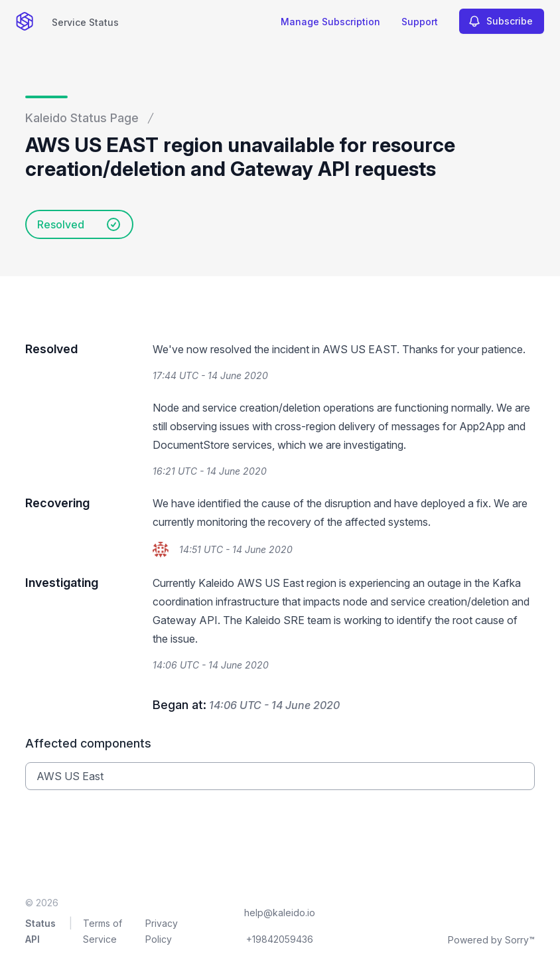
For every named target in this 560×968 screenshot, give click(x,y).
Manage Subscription (330, 22)
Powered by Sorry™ (491, 940)
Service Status (85, 22)
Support (420, 22)
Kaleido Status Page (82, 118)
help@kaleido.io (280, 913)
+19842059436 (280, 939)
